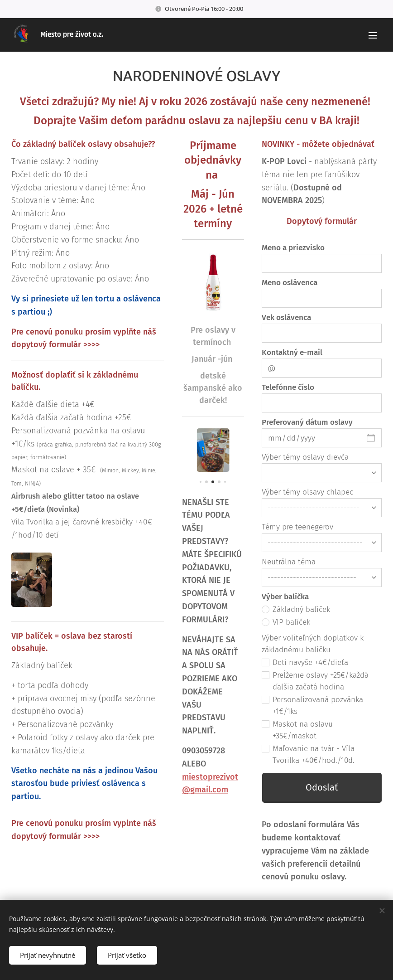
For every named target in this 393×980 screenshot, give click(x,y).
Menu (373, 35)
